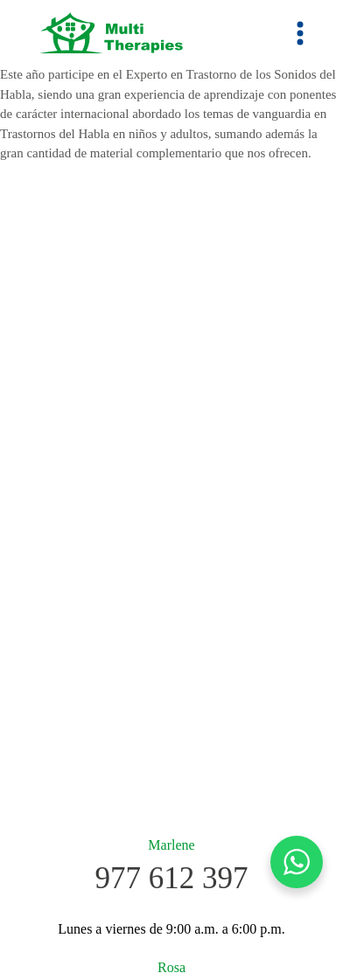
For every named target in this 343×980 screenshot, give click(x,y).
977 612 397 (172, 878)
